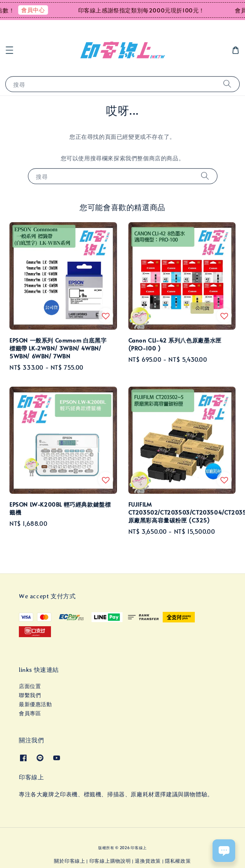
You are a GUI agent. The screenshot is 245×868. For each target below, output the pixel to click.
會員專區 (30, 713)
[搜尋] (227, 84)
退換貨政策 (148, 861)
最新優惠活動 (35, 704)
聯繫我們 (30, 695)
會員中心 (38, 10)
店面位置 (30, 686)
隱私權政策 (178, 861)
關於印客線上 (69, 861)
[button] (9, 50)
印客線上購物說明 (110, 861)
